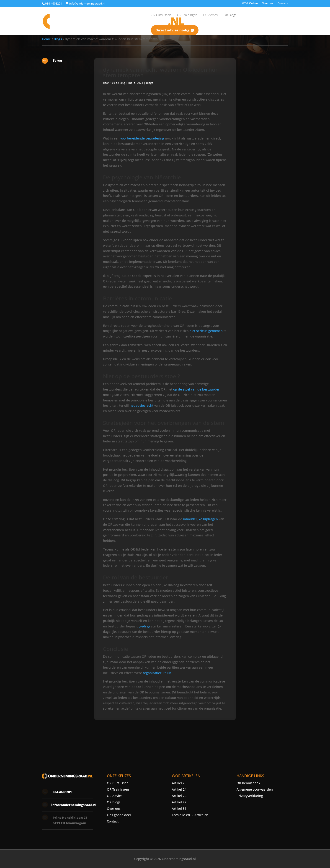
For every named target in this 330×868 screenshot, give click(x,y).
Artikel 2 (178, 783)
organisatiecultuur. (157, 673)
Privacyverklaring (250, 796)
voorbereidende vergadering (142, 138)
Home (46, 39)
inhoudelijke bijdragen (200, 519)
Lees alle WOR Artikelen (190, 815)
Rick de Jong (117, 83)
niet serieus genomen (206, 331)
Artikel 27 (179, 802)
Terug (57, 60)
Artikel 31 (179, 808)
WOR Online (250, 4)
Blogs (58, 39)
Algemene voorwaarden (255, 789)
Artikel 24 (179, 789)
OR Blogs (114, 802)
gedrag (145, 626)
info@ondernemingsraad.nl (74, 805)
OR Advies (115, 796)
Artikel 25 (179, 796)
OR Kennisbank (248, 783)
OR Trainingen (118, 789)
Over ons (268, 4)
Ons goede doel (119, 815)
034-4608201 (54, 4)
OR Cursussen (118, 783)
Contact (283, 4)
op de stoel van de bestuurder (196, 389)
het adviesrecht (142, 405)
